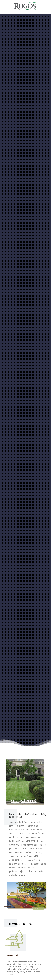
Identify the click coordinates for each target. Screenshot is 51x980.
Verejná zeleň (13, 955)
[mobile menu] (47, 5)
